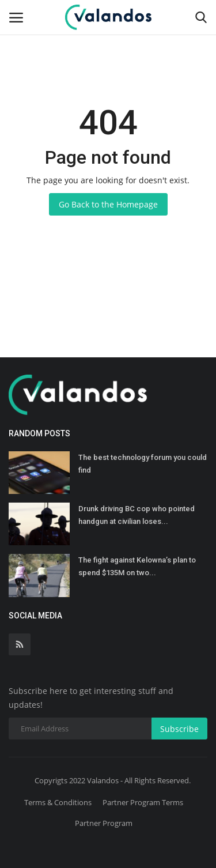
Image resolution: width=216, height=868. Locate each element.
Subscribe (179, 729)
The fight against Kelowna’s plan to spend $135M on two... (137, 566)
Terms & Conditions (58, 802)
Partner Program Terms (143, 802)
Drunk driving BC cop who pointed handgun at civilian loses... (137, 515)
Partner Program (104, 823)
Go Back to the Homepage (108, 204)
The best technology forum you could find (143, 464)
